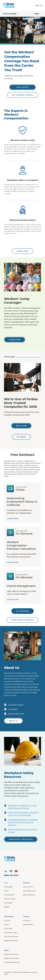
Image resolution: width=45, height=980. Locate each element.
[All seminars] (23, 611)
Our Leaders (11, 709)
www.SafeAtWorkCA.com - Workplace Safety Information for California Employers (21, 822)
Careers (7, 925)
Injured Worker (9, 895)
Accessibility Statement (12, 962)
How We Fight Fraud (11, 937)
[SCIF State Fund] (9, 5)
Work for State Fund (14, 714)
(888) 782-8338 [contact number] (11, 875)
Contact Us (27, 921)
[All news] (21, 437)
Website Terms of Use (11, 954)
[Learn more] (15, 340)
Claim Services (28, 887)
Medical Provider (10, 899)
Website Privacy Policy (12, 958)
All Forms (7, 921)
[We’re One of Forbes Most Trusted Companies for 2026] (21, 426)
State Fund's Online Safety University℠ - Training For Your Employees (22, 814)
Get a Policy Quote (29, 891)
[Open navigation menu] (38, 14)
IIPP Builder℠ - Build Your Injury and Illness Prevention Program (20, 807)
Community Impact (14, 705)
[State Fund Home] (23, 859)
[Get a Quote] (22, 87)
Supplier (7, 907)
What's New (8, 929)
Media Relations (28, 925)
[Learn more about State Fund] (22, 251)
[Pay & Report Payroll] (23, 95)
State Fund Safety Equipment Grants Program (20, 831)
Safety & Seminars (29, 895)
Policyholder (8, 887)
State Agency (8, 903)
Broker (6, 891)
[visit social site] (6, 871)
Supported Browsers (11, 941)
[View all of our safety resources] (21, 839)
